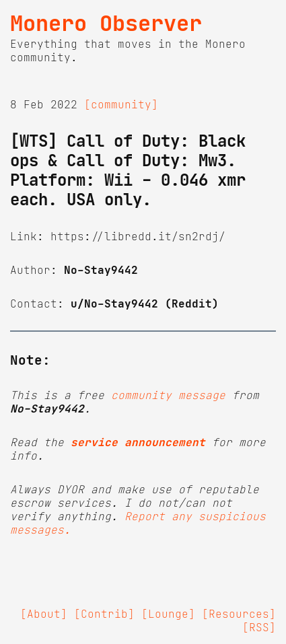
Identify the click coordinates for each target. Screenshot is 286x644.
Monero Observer (106, 24)
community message (168, 395)
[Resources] (239, 614)
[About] (44, 614)
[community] (121, 104)
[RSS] (259, 627)
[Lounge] (168, 614)
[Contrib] (104, 614)
